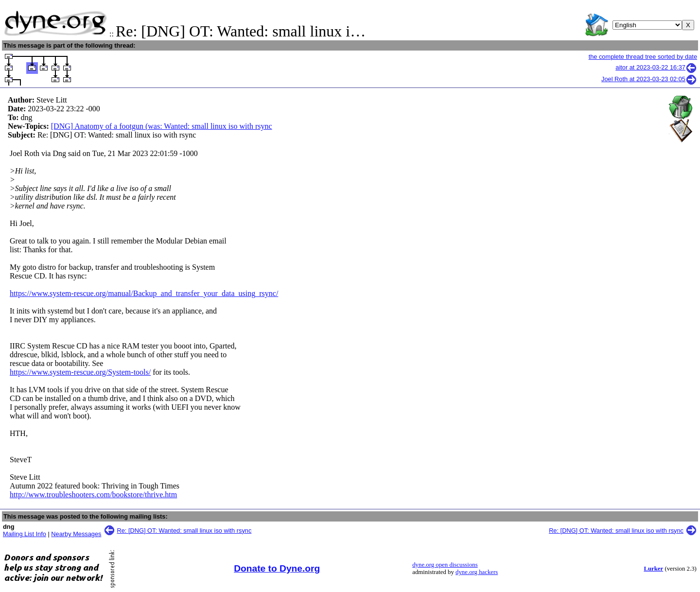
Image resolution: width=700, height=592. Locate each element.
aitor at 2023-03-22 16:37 (656, 67)
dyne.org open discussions (445, 565)
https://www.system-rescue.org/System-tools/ (80, 372)
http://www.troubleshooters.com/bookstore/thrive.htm (93, 495)
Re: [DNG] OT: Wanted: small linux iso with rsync (184, 531)
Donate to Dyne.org (277, 568)
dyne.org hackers (477, 572)
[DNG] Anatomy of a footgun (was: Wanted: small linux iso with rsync (162, 126)
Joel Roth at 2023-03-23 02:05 (649, 79)
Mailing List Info (25, 534)
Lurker (653, 569)
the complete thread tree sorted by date (643, 57)
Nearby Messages (76, 534)
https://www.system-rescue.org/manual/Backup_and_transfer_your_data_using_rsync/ (144, 293)
